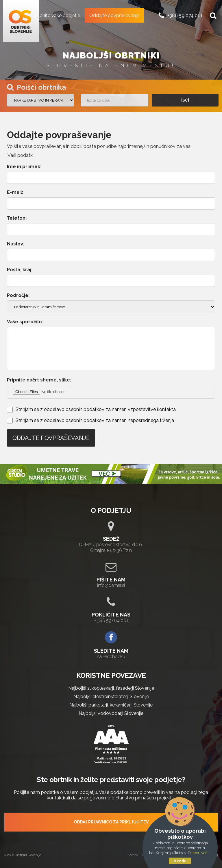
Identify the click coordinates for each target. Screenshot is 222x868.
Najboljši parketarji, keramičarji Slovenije (111, 705)
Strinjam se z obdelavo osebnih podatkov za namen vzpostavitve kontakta (96, 409)
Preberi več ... (199, 853)
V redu (180, 861)
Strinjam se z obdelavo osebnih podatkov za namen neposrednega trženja (95, 420)
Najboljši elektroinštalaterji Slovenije (111, 697)
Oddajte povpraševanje (114, 15)
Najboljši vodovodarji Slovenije (111, 713)
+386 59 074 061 (185, 15)
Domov (133, 855)
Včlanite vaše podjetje (57, 15)
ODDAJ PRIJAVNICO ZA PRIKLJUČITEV (111, 822)
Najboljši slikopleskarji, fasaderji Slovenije (111, 688)
